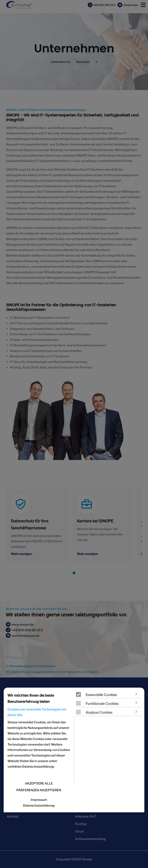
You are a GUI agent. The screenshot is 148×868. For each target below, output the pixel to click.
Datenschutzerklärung (39, 806)
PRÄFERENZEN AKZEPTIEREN (39, 790)
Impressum (39, 800)
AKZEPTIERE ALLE (39, 783)
